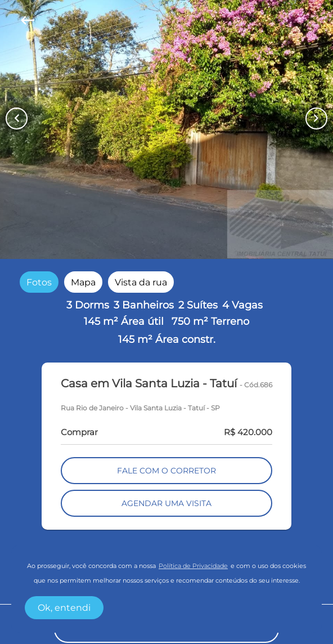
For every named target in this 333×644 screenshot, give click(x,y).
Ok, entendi (64, 608)
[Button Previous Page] (17, 118)
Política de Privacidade (193, 566)
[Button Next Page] (316, 118)
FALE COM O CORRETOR (166, 471)
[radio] (39, 282)
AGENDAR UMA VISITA (166, 503)
